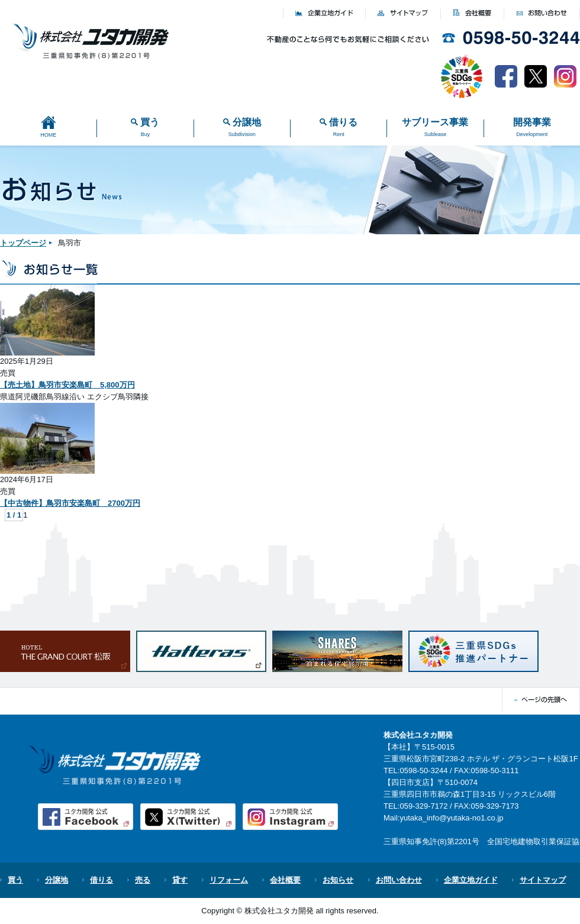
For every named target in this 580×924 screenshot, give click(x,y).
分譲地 (57, 880)
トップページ (23, 243)
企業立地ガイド (471, 880)
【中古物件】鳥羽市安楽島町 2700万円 (70, 503)
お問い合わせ (399, 880)
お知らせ (338, 880)
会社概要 (285, 880)
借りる (101, 880)
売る (143, 880)
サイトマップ (543, 880)
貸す (180, 880)
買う (15, 880)
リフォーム (229, 880)
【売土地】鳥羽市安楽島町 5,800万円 (67, 385)
